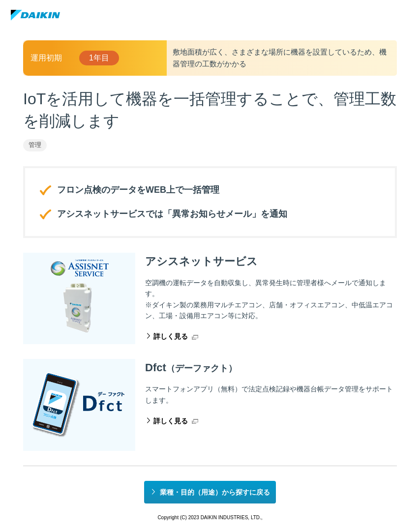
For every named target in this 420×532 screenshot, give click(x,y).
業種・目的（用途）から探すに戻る (215, 492)
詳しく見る (171, 336)
